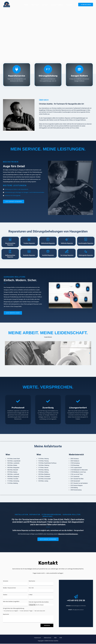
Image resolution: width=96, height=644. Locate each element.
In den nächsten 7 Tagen (26, 611)
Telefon (5, 595)
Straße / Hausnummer (9, 588)
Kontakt (69, 5)
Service (45, 5)
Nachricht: (6, 614)
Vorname (6, 581)
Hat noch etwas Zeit (40, 611)
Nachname (32, 581)
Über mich (35, 5)
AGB (54, 638)
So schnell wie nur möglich (11, 611)
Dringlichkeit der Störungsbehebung (14, 609)
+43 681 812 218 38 (76, 600)
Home (26, 5)
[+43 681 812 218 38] (76, 597)
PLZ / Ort (31, 588)
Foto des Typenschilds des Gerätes (39, 602)
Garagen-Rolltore (57, 5)
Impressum (40, 638)
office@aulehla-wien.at (78, 610)
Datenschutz (48, 638)
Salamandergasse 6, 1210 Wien (78, 606)
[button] (86, 5)
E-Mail (31, 595)
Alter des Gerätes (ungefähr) (11, 602)
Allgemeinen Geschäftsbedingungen (68, 534)
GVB (58, 638)
